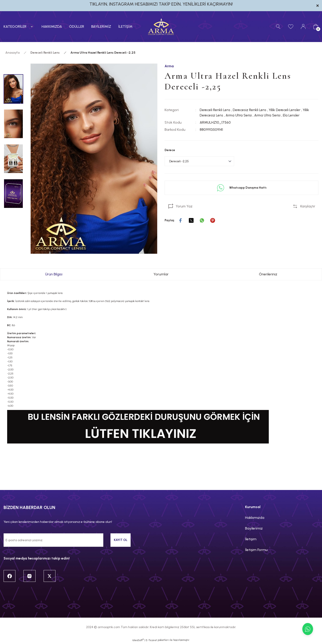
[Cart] (316, 27)
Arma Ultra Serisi (240, 115)
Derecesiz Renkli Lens (250, 110)
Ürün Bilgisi (54, 274)
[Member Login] (303, 27)
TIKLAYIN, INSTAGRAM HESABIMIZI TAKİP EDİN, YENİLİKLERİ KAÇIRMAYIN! (161, 4)
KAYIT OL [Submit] (121, 540)
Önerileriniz (268, 274)
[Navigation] (19, 27)
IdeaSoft (138, 641)
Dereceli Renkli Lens (215, 110)
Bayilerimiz (254, 528)
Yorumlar (161, 274)
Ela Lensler (295, 115)
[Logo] (161, 27)
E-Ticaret (151, 641)
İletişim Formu (256, 550)
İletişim (251, 539)
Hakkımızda (255, 518)
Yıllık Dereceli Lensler (286, 110)
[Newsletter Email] (53, 540)
